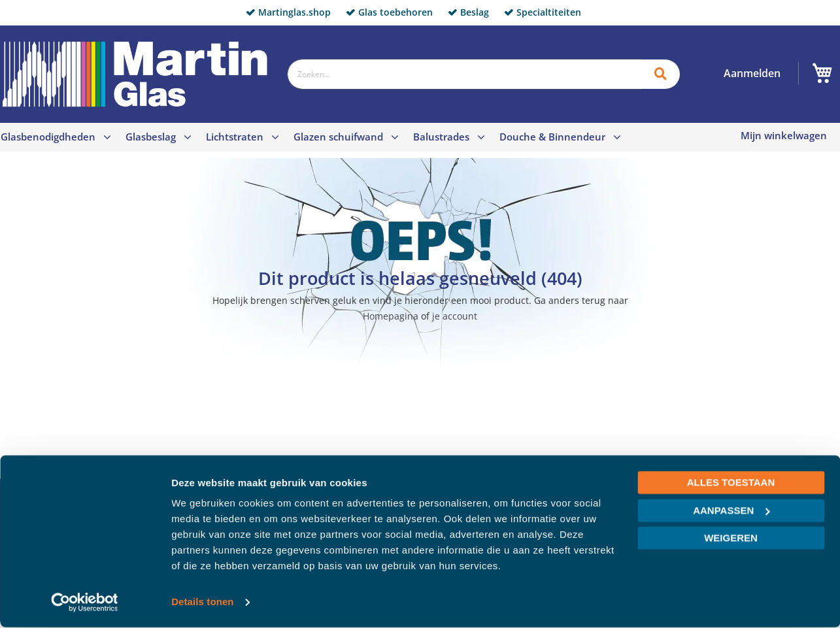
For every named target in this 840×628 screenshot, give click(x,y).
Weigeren (731, 539)
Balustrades (441, 137)
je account (455, 316)
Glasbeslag (151, 137)
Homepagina (391, 316)
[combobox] (464, 74)
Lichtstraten (235, 137)
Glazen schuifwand (338, 137)
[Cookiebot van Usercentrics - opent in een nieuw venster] (85, 603)
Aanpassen (731, 511)
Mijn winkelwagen (784, 136)
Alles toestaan (731, 483)
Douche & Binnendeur (552, 137)
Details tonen (202, 602)
